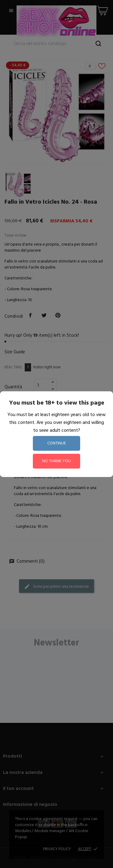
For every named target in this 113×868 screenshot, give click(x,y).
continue (57, 443)
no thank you (56, 461)
